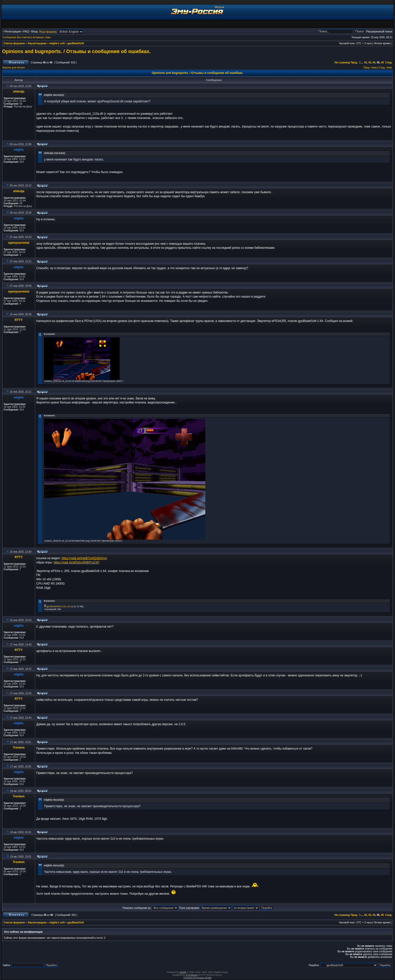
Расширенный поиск (379, 31)
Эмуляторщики (37, 43)
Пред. (354, 63)
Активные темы (42, 37)
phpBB (183, 972)
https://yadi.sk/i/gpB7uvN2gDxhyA (84, 558)
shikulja (19, 92)
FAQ (26, 31)
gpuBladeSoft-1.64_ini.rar (60, 606)
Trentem (19, 748)
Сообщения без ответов (17, 37)
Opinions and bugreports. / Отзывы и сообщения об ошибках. (76, 51)
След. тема (385, 68)
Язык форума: (48, 32)
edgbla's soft (57, 43)
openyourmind (19, 243)
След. (389, 63)
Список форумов (14, 43)
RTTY (19, 320)
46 (382, 63)
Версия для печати (14, 68)
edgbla (19, 150)
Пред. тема (370, 68)
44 (374, 63)
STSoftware (192, 975)
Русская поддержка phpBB (198, 978)
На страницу (342, 63)
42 (365, 63)
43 (370, 63)
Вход (34, 31)
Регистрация (13, 31)
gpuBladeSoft (76, 43)
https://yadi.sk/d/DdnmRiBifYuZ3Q (76, 562)
